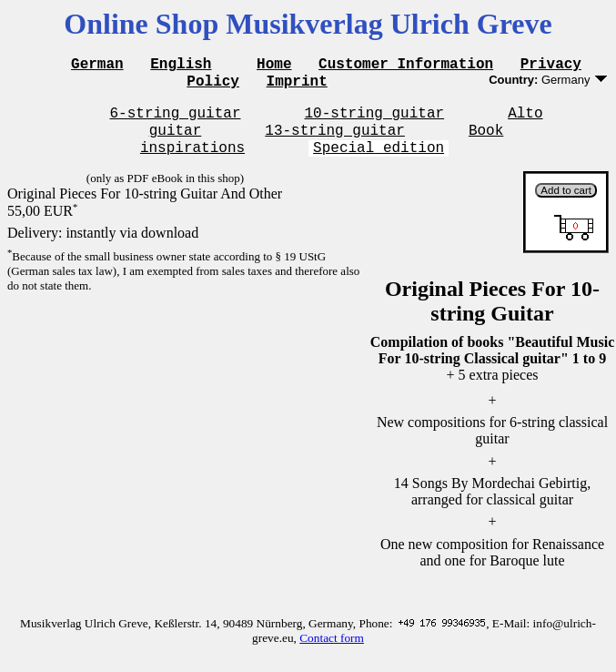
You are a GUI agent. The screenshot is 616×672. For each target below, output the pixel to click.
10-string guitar (375, 120)
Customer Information (406, 66)
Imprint (297, 86)
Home (274, 66)
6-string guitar (175, 120)
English (181, 66)
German (97, 66)
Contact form (332, 652)
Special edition (379, 160)
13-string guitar (335, 140)
